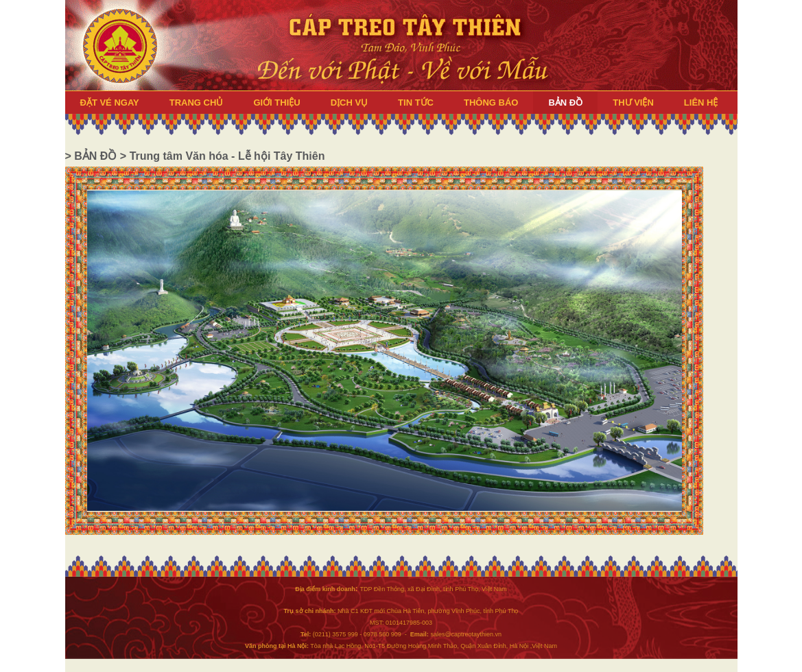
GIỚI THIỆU (276, 103)
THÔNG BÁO (491, 103)
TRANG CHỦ (197, 103)
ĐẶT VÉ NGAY (110, 103)
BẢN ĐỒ (565, 103)
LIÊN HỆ (701, 103)
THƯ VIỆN (633, 103)
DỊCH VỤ (349, 103)
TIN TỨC (416, 103)
